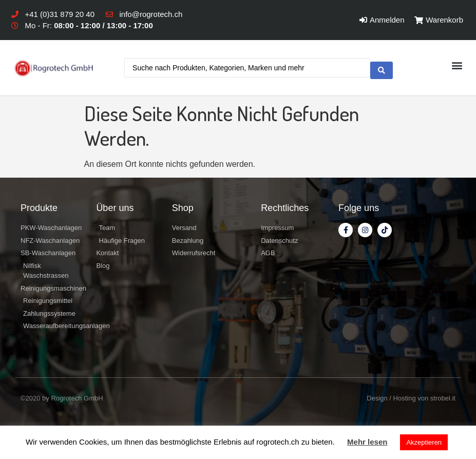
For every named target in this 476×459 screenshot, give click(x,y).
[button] (457, 66)
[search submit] (382, 68)
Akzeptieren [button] (424, 442)
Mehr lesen (367, 442)
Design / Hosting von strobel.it (411, 398)
